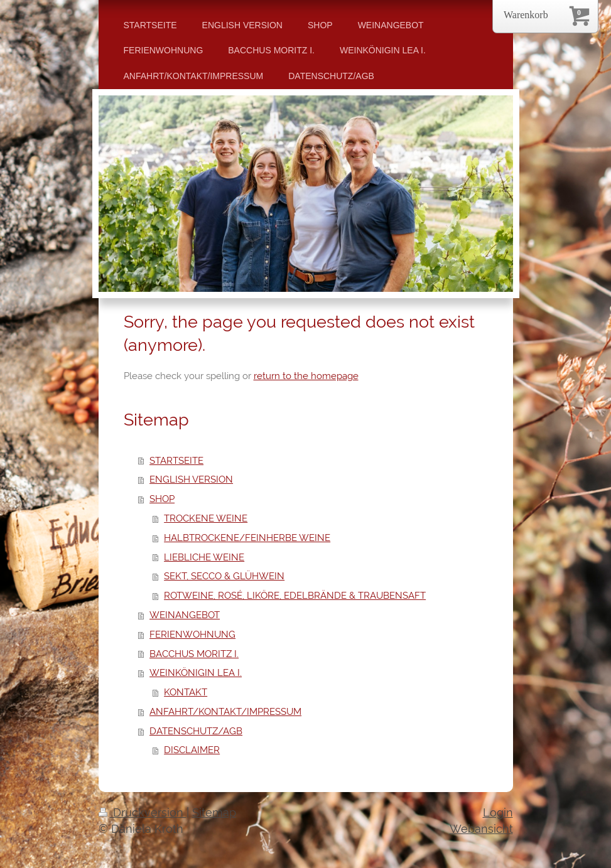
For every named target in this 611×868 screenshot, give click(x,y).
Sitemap (214, 812)
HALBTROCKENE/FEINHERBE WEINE (247, 538)
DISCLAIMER (192, 750)
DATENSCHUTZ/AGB (196, 731)
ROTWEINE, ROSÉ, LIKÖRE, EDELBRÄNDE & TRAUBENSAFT (295, 596)
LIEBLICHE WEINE (204, 557)
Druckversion (143, 812)
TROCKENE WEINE (206, 518)
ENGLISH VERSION (191, 480)
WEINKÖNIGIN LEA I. (196, 673)
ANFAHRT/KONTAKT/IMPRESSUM (225, 712)
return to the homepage (306, 376)
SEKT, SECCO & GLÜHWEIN (224, 576)
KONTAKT (186, 692)
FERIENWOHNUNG (192, 635)
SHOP (162, 499)
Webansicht (481, 829)
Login (498, 812)
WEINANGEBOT (185, 615)
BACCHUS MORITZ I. (194, 654)
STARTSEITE (176, 461)
